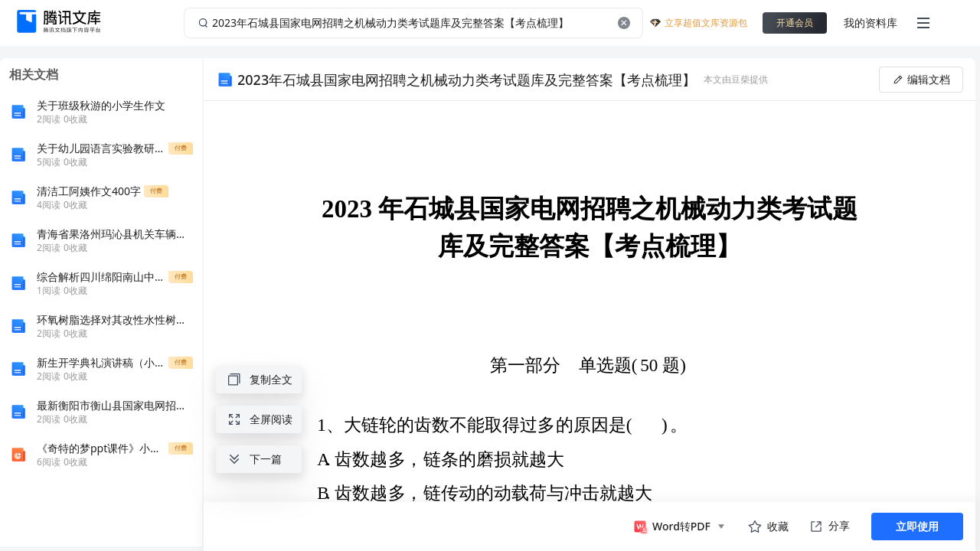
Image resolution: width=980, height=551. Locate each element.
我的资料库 (871, 23)
